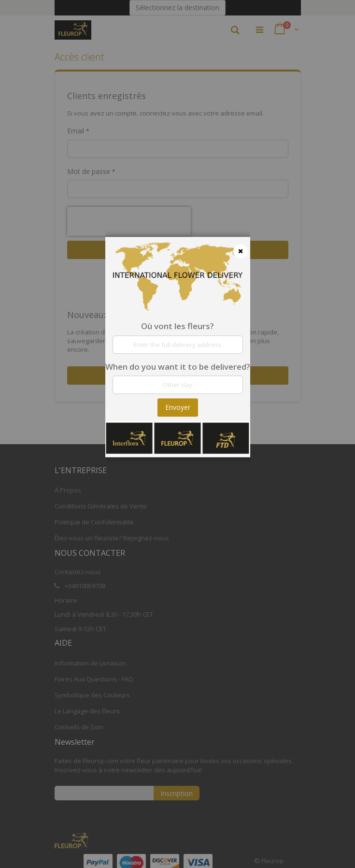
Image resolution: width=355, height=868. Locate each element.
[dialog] (178, 434)
